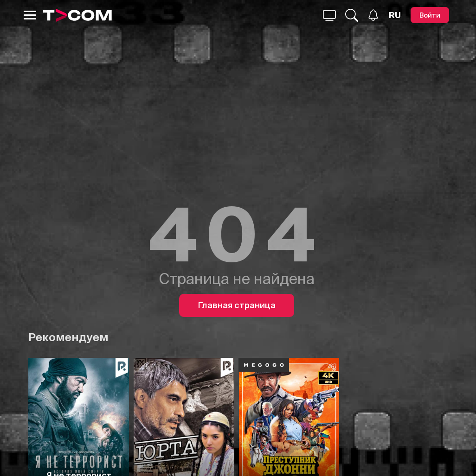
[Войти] (430, 15)
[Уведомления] (373, 15)
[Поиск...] (329, 15)
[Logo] (77, 15)
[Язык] (395, 15)
